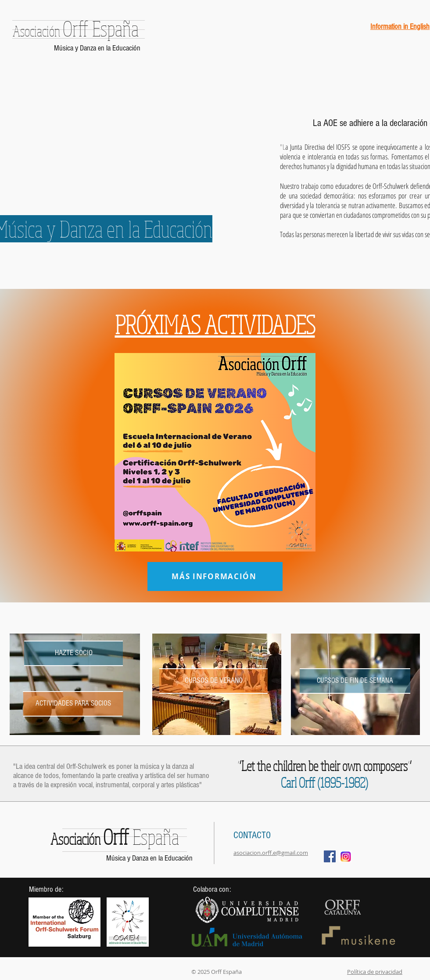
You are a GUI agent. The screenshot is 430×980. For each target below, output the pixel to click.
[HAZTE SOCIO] (73, 653)
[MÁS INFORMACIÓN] (215, 576)
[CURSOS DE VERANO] (213, 681)
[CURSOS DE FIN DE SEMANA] (355, 681)
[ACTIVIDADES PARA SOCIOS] (73, 704)
